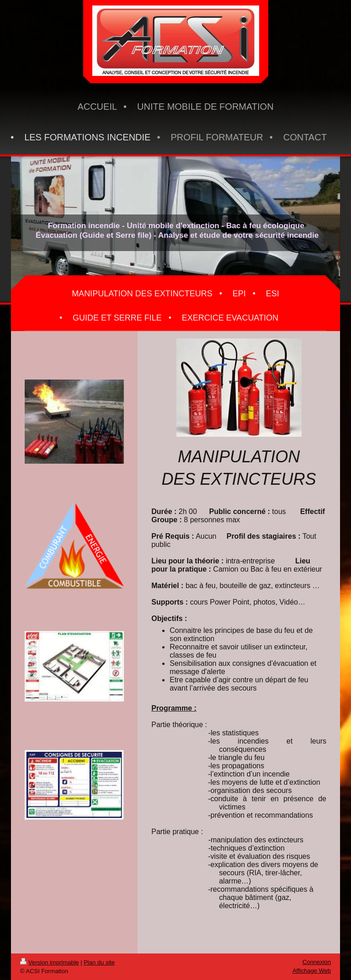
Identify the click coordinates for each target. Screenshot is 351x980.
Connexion (317, 962)
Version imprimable (50, 962)
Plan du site (99, 962)
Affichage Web (312, 971)
